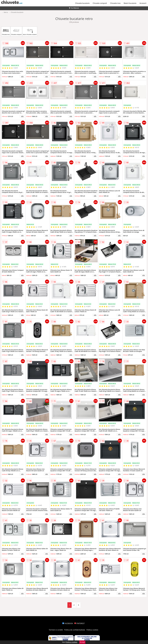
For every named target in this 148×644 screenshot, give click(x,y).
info (22, 76)
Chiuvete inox (115, 3)
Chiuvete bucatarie (82, 3)
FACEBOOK (68, 623)
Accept (82, 642)
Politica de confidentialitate (75, 630)
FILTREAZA (74, 8)
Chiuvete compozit (100, 3)
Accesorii (143, 3)
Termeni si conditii (56, 630)
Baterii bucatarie (130, 3)
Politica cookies (92, 630)
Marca (6, 12)
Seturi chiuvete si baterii (30, 31)
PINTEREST (79, 623)
